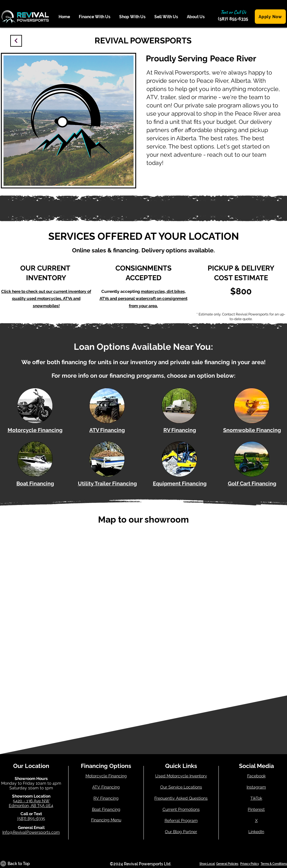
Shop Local (207, 864)
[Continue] (16, 41)
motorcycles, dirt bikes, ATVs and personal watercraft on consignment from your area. (143, 299)
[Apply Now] (270, 17)
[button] (95, 17)
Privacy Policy (250, 864)
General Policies (227, 864)
